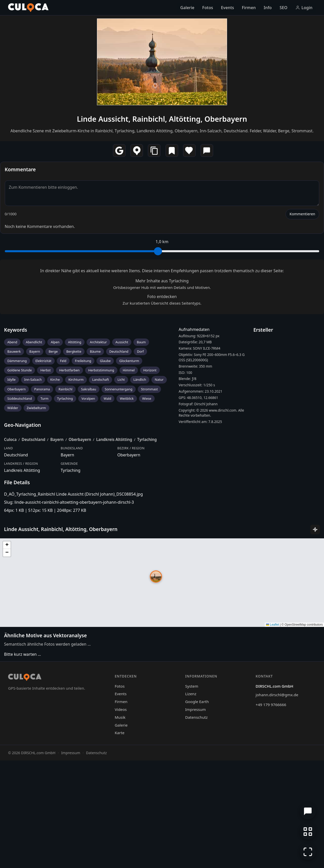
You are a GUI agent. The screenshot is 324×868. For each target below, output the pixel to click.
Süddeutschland (20, 514)
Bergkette (74, 467)
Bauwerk (14, 467)
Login (304, 8)
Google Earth (197, 809)
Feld (63, 476)
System (192, 794)
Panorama (42, 505)
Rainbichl (65, 505)
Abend (12, 458)
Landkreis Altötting (114, 555)
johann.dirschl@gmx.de (277, 802)
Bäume (95, 467)
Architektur (98, 458)
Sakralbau (89, 505)
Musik (120, 825)
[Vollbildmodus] (308, 852)
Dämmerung (17, 476)
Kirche (55, 495)
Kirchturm (76, 495)
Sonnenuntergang (119, 505)
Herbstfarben (69, 486)
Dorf (140, 467)
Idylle (12, 495)
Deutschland (119, 467)
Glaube (105, 476)
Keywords (16, 445)
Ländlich (140, 495)
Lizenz (191, 801)
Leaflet (272, 732)
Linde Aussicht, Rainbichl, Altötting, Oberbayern (162, 234)
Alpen (55, 458)
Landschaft (100, 495)
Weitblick (127, 514)
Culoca (10, 555)
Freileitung (83, 476)
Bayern (35, 467)
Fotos (208, 8)
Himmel (129, 486)
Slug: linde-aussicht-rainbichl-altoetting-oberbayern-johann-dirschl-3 (69, 618)
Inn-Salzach (33, 495)
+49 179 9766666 (271, 812)
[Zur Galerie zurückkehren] (308, 832)
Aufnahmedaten (194, 445)
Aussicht (122, 458)
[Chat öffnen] (308, 811)
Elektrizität (43, 476)
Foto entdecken (162, 412)
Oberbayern (16, 505)
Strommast (149, 505)
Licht (121, 495)
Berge (53, 467)
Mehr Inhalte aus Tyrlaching (162, 396)
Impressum (195, 817)
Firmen (249, 8)
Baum (141, 458)
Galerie (187, 8)
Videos (121, 817)
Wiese (147, 514)
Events (227, 8)
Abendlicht (34, 458)
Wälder (13, 523)
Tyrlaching (65, 514)
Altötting (75, 458)
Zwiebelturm (36, 523)
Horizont (150, 486)
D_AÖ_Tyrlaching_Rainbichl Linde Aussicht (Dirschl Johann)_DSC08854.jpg (73, 610)
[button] (156, 684)
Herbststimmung (101, 486)
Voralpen (88, 514)
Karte (119, 840)
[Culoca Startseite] (28, 8)
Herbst (45, 486)
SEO (284, 8)
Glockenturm (129, 476)
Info (268, 8)
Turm (45, 514)
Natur (159, 495)
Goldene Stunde (19, 486)
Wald (107, 514)
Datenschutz (196, 825)
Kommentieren (302, 330)
